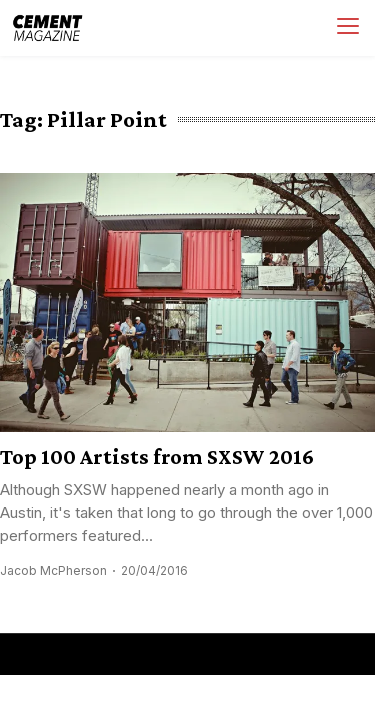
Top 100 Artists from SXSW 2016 (157, 456)
